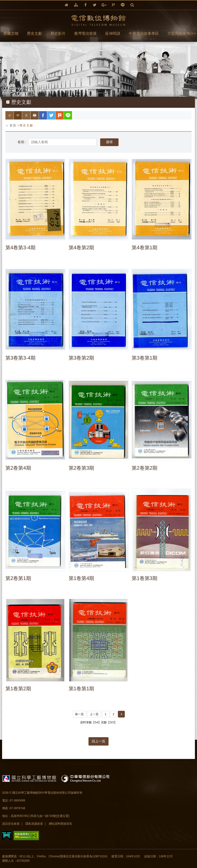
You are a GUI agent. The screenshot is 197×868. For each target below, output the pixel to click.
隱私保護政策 (34, 824)
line (123, 5)
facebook (85, 5)
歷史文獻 (27, 125)
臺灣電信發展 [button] (85, 33)
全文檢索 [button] (132, 5)
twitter (95, 5)
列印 (39, 115)
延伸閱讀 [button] (113, 33)
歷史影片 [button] (58, 33)
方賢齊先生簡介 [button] (181, 33)
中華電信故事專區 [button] (144, 33)
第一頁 (79, 714)
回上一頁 (98, 741)
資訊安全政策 (11, 824)
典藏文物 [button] (11, 33)
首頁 (13, 125)
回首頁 (66, 5)
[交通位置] (63, 816)
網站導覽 (76, 5)
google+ (104, 5)
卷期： (23, 142)
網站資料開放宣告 (61, 824)
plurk (113, 5)
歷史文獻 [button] (34, 33)
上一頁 (94, 714)
